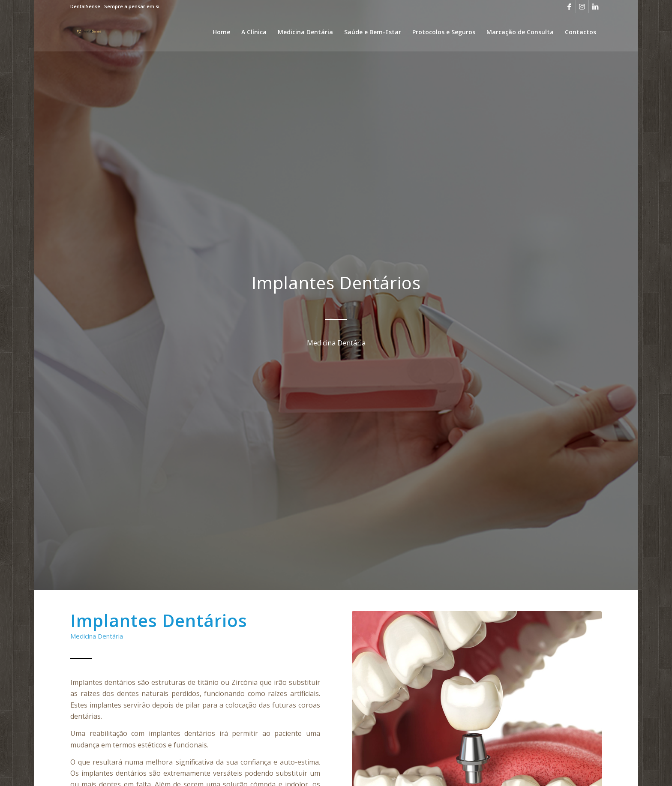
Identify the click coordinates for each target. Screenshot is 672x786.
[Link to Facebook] (569, 6)
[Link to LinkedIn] (595, 6)
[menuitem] (221, 32)
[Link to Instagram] (582, 6)
